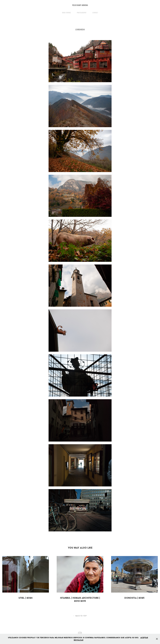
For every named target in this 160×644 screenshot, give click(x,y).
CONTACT (95, 13)
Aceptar (144, 638)
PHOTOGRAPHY (82, 13)
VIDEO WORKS (66, 13)
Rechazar (79, 640)
